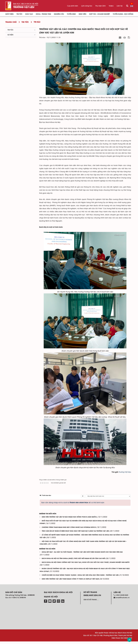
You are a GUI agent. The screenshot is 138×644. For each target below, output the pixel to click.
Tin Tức (19, 14)
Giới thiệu (9, 14)
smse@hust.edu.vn (123, 600)
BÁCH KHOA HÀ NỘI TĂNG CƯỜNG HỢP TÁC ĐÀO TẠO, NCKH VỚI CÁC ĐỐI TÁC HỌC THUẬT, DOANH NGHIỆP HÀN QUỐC (86, 565)
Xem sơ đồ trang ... (91, 602)
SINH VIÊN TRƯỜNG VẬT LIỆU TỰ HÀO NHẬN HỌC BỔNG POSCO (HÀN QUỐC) (69, 520)
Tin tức (10, 30)
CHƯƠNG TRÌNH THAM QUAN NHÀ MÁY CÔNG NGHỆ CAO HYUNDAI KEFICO (69, 530)
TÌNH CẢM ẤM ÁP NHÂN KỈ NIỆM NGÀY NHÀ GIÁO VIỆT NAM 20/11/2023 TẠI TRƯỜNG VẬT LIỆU (75, 534)
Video (111, 6)
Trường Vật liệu (24, 7)
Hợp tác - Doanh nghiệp (100, 14)
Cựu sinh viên (73, 6)
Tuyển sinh (71, 14)
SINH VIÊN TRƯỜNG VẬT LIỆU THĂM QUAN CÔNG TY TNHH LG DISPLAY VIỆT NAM (70, 582)
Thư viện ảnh (100, 6)
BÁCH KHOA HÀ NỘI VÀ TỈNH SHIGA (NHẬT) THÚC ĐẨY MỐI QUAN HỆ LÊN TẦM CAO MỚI (73, 561)
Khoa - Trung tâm (43, 14)
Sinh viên (82, 14)
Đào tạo (29, 14)
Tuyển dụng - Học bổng (123, 14)
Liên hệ (120, 6)
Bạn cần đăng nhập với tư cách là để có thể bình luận (73, 505)
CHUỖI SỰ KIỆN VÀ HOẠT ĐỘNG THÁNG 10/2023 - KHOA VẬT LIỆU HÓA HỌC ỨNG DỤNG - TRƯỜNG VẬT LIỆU (80, 578)
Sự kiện (10, 35)
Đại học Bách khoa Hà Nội (26, 4)
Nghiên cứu (59, 14)
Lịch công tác (87, 6)
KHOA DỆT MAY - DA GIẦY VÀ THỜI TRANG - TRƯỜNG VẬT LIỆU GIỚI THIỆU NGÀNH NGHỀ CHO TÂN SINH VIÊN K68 (82, 555)
